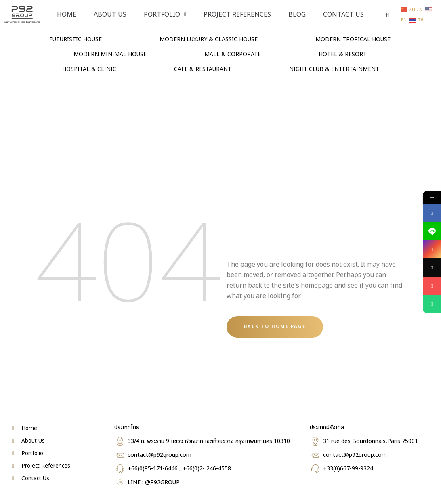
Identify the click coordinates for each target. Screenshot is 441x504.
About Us (110, 15)
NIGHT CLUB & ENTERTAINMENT (334, 69)
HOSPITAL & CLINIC (89, 69)
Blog (297, 15)
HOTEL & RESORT (343, 54)
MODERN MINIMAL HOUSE (110, 54)
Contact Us (343, 15)
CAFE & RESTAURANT (203, 69)
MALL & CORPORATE (233, 54)
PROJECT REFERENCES (237, 15)
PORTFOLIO (165, 15)
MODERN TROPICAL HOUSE (353, 39)
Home (67, 15)
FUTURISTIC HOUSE (76, 39)
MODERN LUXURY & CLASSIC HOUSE (209, 39)
